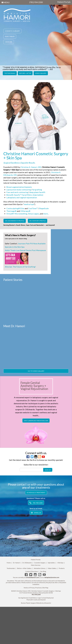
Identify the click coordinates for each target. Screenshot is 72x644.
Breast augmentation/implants (19, 187)
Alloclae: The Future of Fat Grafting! (20, 267)
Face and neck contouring (17, 192)
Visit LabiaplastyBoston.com (36, 459)
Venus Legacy (34, 214)
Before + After (25, 73)
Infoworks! (48, 641)
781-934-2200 (36, 541)
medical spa (29, 204)
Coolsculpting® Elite (15, 208)
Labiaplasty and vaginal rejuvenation (22, 197)
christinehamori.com (32, 615)
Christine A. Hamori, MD (31, 167)
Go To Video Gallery (36, 409)
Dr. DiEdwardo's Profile (15, 221)
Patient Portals (64, 2)
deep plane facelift (37, 192)
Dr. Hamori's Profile (38, 221)
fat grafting (37, 190)
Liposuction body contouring (19, 190)
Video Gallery (41, 73)
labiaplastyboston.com (52, 615)
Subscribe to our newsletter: (36, 503)
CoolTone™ (33, 208)
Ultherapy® (25, 211)
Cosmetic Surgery (12, 31)
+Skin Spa (9, 42)
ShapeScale (44, 208)
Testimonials (10, 73)
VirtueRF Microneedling (17, 214)
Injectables (10, 36)
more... (46, 214)
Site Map (45, 626)
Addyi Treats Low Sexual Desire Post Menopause (25, 250)
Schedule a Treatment (36, 531)
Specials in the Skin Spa (15, 247)
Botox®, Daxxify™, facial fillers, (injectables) (25, 195)
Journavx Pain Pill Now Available (32, 243)
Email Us (36, 551)
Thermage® (12, 211)
